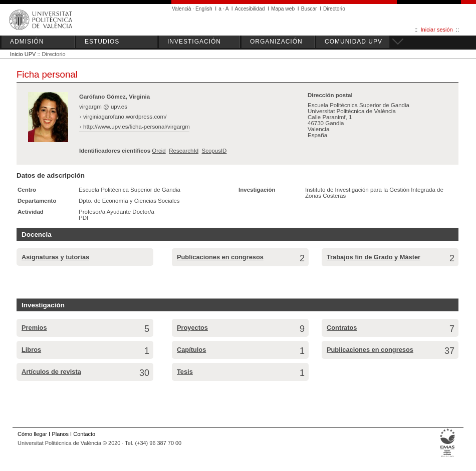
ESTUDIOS (102, 42)
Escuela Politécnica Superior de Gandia (130, 190)
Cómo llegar (32, 434)
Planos (60, 434)
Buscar (309, 9)
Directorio (334, 9)
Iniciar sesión (437, 30)
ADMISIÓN (27, 42)
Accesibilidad (250, 9)
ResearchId (184, 151)
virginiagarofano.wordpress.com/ (125, 117)
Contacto (84, 434)
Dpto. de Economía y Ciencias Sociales (129, 201)
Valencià (182, 9)
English (204, 9)
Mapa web (283, 9)
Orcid (159, 151)
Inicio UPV (23, 54)
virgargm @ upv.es (103, 107)
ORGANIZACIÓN (276, 42)
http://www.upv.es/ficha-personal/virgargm (137, 127)
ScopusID (214, 151)
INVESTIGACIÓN (194, 42)
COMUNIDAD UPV (353, 42)
